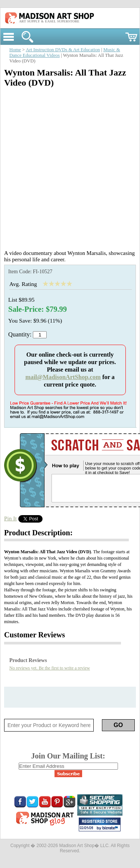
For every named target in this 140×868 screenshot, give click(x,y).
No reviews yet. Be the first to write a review (50, 668)
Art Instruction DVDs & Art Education (63, 50)
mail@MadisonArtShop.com (63, 377)
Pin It (10, 518)
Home (15, 50)
